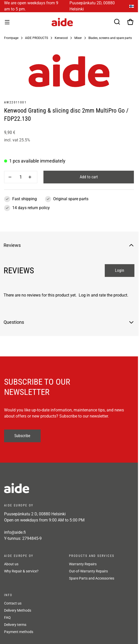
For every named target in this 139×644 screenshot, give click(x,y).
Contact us (13, 603)
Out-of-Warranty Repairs (88, 571)
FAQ (7, 618)
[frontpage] (50, 488)
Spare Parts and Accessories (92, 578)
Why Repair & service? (21, 571)
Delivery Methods (18, 610)
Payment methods (19, 632)
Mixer (78, 38)
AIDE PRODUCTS (37, 38)
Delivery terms (15, 625)
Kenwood (61, 38)
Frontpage (11, 38)
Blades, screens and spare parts (110, 38)
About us (11, 564)
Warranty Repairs (83, 564)
